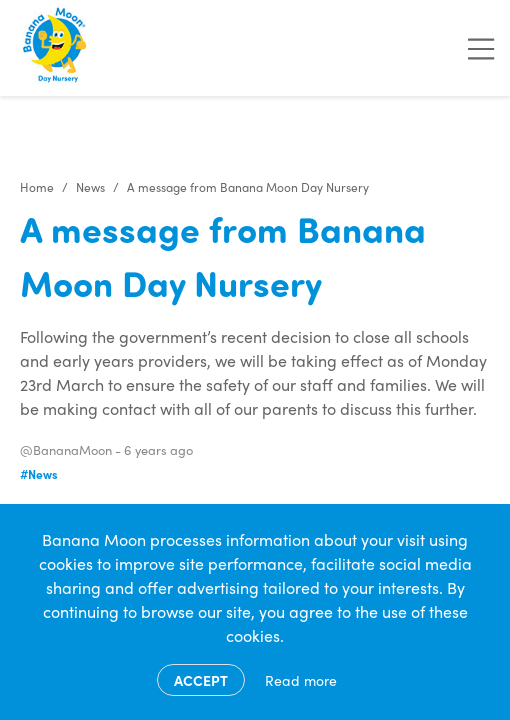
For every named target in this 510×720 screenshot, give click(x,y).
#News (39, 474)
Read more (301, 680)
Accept (201, 680)
